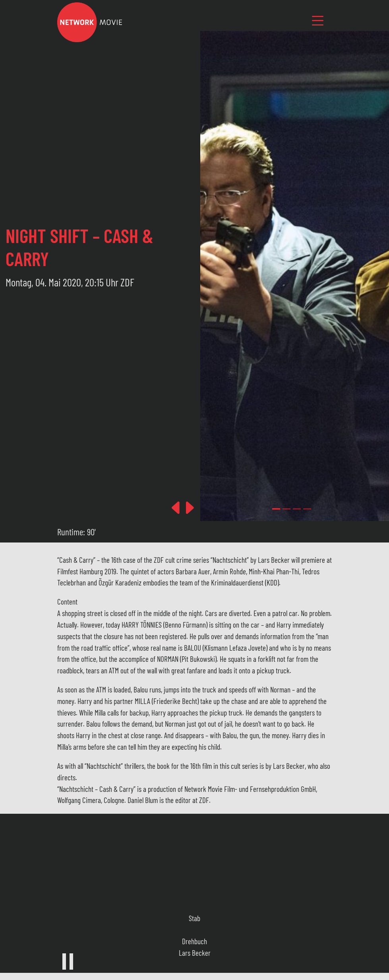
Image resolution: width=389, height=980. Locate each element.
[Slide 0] (276, 509)
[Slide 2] (297, 509)
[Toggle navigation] (317, 20)
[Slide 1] (286, 509)
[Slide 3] (307, 509)
